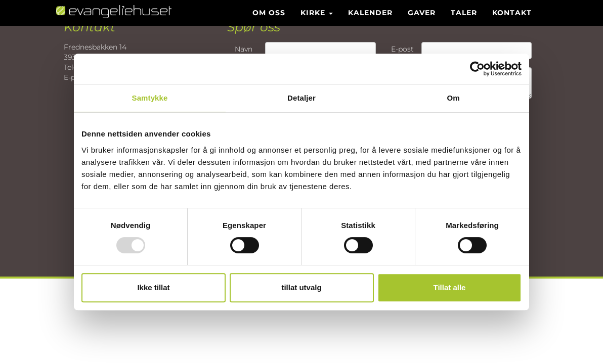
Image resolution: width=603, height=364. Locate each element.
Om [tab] (453, 98)
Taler (464, 23)
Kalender (370, 23)
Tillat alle (450, 287)
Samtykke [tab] (150, 98)
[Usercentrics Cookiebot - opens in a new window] (477, 69)
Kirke (317, 23)
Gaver (422, 23)
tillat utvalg (301, 287)
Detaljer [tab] (301, 98)
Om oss (269, 23)
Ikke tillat (153, 287)
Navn (244, 49)
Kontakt (512, 23)
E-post (402, 49)
